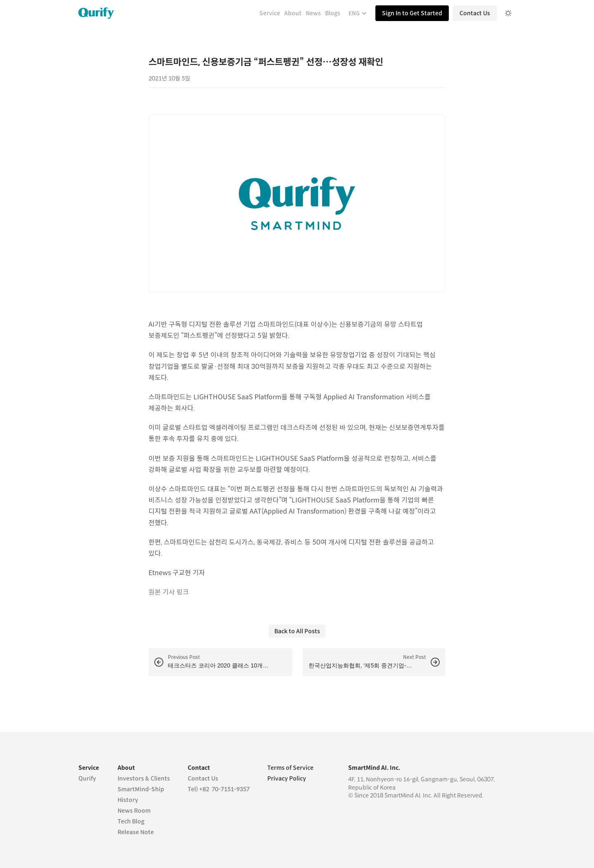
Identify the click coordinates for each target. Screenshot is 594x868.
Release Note (136, 832)
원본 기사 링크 (169, 592)
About (293, 13)
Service (270, 13)
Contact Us (203, 778)
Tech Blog (131, 821)
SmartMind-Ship (141, 789)
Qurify (87, 778)
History (128, 800)
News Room (134, 811)
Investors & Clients (144, 778)
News (313, 13)
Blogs (333, 13)
